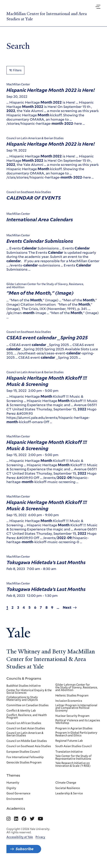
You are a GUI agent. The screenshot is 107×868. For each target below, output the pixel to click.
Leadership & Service (69, 794)
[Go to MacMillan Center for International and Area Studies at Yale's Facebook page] (24, 819)
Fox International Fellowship (25, 757)
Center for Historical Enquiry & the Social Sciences (29, 691)
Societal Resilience (68, 788)
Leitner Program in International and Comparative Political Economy (76, 708)
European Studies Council (23, 752)
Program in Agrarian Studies (74, 729)
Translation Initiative (69, 752)
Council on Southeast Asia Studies (29, 746)
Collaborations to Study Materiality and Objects (22, 699)
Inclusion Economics (69, 701)
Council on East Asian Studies (26, 729)
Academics (16, 808)
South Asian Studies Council (74, 746)
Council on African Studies (24, 723)
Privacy (40, 837)
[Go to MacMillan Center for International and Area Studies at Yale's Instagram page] (8, 819)
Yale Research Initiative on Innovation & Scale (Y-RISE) (73, 765)
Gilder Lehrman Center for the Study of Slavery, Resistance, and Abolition (76, 688)
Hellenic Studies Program (72, 696)
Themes (13, 775)
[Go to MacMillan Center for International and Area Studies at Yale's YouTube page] (40, 819)
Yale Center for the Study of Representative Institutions (73, 757)
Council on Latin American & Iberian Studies (25, 734)
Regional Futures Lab (69, 741)
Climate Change (66, 783)
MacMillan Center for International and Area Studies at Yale (47, 16)
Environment (15, 799)
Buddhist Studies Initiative (24, 686)
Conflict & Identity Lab (21, 711)
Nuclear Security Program (72, 716)
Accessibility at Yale (20, 837)
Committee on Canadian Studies (27, 705)
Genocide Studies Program (24, 763)
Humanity (13, 783)
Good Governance (18, 794)
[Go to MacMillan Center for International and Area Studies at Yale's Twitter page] (32, 819)
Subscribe (25, 849)
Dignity (11, 788)
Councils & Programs (24, 678)
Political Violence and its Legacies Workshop (78, 722)
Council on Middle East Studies (27, 741)
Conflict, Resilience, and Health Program (27, 717)
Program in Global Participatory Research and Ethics (76, 734)
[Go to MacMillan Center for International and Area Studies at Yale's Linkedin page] (16, 819)
